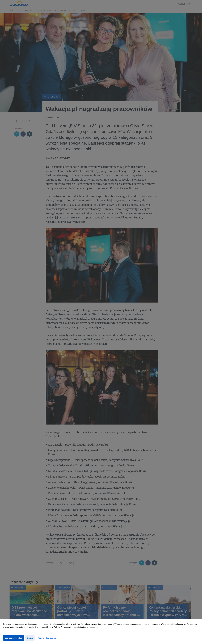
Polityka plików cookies (47, 638)
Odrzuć (30, 638)
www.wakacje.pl (92, 627)
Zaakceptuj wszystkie (14, 638)
